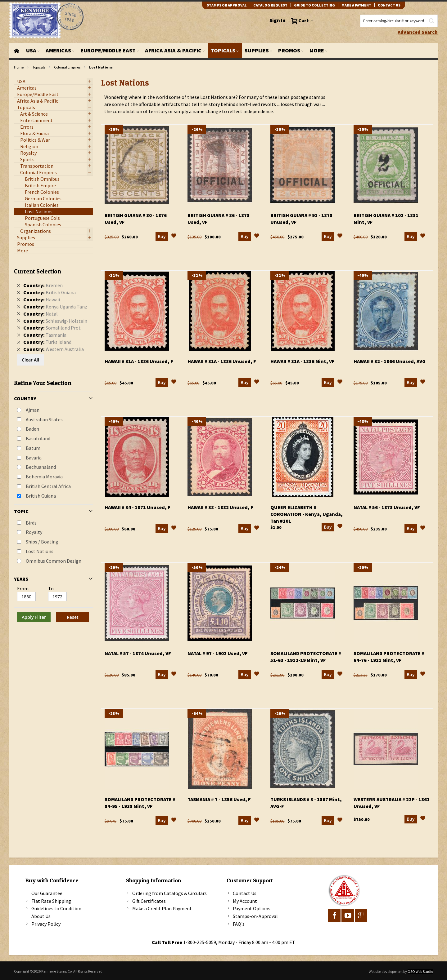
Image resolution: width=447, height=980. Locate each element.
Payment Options (252, 908)
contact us (389, 5)
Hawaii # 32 (390, 361)
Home (19, 67)
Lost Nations (40, 551)
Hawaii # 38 (220, 507)
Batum (33, 448)
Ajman (33, 410)
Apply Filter (34, 617)
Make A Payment (356, 5)
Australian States (44, 419)
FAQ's (239, 924)
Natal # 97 (218, 653)
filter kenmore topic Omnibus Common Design (17, 75)
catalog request (270, 5)
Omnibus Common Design (54, 561)
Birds (31, 523)
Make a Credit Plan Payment (162, 908)
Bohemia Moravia (44, 477)
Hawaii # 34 (138, 507)
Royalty (34, 532)
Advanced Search (418, 32)
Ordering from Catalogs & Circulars (169, 893)
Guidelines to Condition (56, 908)
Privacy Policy (46, 924)
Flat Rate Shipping (51, 901)
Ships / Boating (42, 542)
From (23, 588)
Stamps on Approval (227, 5)
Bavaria (34, 458)
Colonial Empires (67, 67)
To (51, 588)
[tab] (53, 443)
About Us (41, 916)
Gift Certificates (149, 901)
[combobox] (399, 21)
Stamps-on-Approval (255, 916)
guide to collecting (314, 5)
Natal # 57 (138, 653)
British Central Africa (48, 486)
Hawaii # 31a (139, 361)
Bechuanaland (41, 467)
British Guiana (41, 496)
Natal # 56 (387, 507)
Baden (32, 429)
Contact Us (245, 893)
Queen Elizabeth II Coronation (307, 514)
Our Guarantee (47, 893)
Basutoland (38, 438)
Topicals (39, 67)
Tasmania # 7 (219, 799)
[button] (174, 237)
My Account (245, 901)
